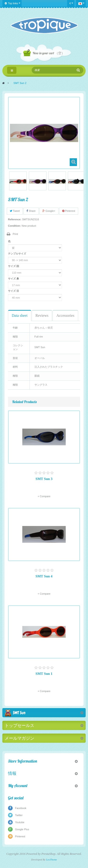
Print (15, 234)
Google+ (49, 211)
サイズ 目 (14, 291)
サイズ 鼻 (14, 279)
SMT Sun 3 (44, 479)
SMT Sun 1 (44, 674)
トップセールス (19, 725)
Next (78, 181)
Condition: (14, 226)
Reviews (42, 315)
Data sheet (20, 315)
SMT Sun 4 (44, 576)
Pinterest (69, 211)
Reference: (15, 219)
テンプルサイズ (17, 254)
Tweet (15, 211)
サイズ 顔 (14, 266)
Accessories (65, 315)
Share (31, 211)
